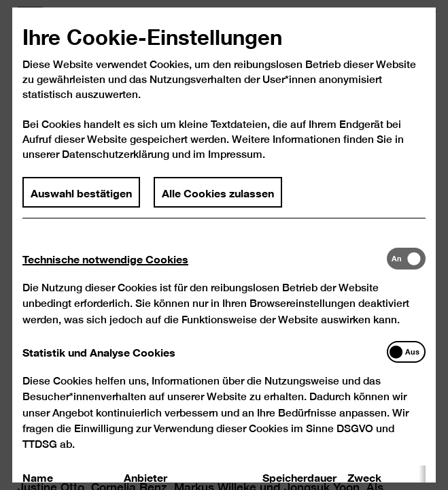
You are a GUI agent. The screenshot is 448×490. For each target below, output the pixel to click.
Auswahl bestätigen (82, 203)
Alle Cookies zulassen (218, 203)
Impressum (235, 165)
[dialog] (224, 245)
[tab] (205, 269)
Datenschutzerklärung (116, 165)
